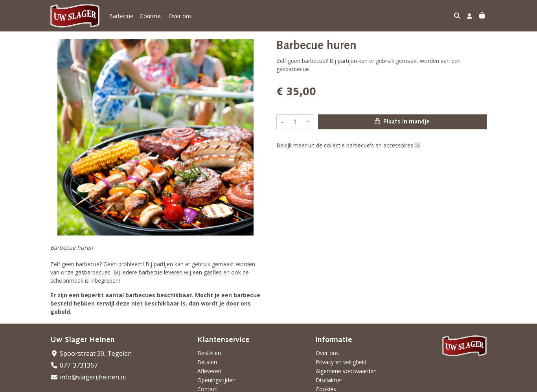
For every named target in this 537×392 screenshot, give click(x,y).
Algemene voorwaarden (346, 371)
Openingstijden (216, 380)
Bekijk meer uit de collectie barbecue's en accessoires (348, 145)
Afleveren (209, 371)
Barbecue (121, 16)
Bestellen (209, 353)
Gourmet (151, 16)
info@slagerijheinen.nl (88, 377)
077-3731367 (74, 365)
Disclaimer (329, 380)
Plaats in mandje (402, 121)
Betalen (207, 362)
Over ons (180, 16)
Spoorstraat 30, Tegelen (91, 353)
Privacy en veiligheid (341, 362)
